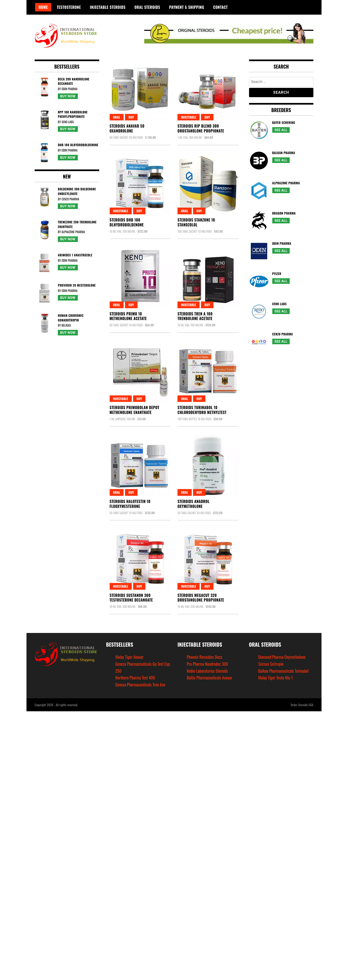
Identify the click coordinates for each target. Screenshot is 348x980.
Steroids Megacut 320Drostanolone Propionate (201, 598)
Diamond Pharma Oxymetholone (282, 657)
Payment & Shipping (187, 7)
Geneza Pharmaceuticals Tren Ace (141, 685)
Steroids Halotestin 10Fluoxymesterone (130, 504)
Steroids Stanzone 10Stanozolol (196, 222)
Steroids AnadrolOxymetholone (194, 504)
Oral (117, 117)
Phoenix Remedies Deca (205, 657)
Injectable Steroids (108, 7)
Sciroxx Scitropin (271, 664)
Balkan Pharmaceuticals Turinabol (284, 671)
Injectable (189, 117)
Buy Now (68, 96)
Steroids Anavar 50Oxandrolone (127, 128)
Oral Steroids (147, 7)
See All (281, 130)
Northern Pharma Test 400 (136, 678)
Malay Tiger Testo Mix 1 (276, 678)
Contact (221, 7)
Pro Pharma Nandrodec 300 (208, 664)
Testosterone (69, 7)
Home (43, 7)
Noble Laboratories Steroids (208, 671)
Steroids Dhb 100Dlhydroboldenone (127, 222)
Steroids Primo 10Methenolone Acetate (128, 316)
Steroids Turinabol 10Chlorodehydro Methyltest (202, 410)
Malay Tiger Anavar (130, 657)
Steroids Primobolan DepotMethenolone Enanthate (135, 410)
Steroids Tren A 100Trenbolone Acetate (195, 316)
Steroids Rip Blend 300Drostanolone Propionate (201, 128)
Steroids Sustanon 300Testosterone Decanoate (131, 598)
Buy (131, 117)
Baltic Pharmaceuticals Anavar (210, 678)
